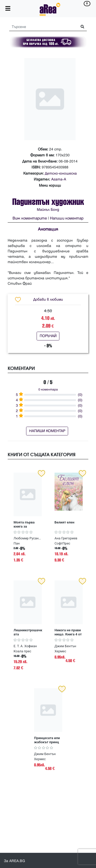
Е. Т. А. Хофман (25, 646)
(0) (80, 395)
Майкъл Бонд (48, 210)
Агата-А (59, 179)
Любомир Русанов (28, 538)
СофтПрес (62, 543)
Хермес (60, 651)
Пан (17, 543)
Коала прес (22, 651)
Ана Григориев (66, 538)
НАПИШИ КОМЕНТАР (47, 431)
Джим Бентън (65, 646)
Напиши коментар (67, 218)
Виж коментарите (30, 218)
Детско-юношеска (61, 173)
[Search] (42, 27)
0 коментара (48, 390)
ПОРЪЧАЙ (48, 336)
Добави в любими (48, 299)
